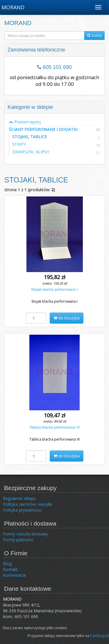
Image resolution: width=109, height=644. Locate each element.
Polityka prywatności (22, 510)
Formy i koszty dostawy (25, 534)
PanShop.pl (100, 636)
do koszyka (67, 318)
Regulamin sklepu (19, 498)
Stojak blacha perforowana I (54, 289)
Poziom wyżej (25, 122)
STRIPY (19, 144)
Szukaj (94, 35)
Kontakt (10, 569)
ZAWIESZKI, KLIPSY (31, 152)
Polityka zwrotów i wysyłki (27, 504)
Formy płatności (18, 540)
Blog (7, 564)
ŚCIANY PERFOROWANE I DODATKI (54, 129)
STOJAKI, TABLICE (30, 137)
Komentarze (15, 575)
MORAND (13, 7)
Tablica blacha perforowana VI (54, 427)
